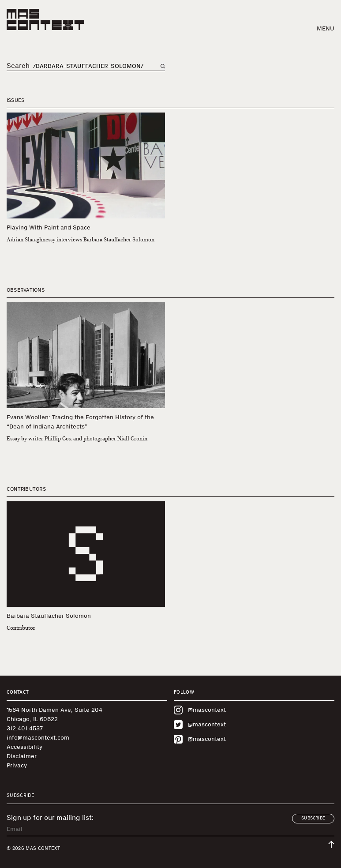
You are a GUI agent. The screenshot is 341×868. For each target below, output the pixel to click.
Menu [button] (326, 28)
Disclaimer (22, 756)
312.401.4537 (25, 728)
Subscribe (313, 818)
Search (18, 66)
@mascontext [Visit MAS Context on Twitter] (200, 725)
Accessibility (24, 747)
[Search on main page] (163, 66)
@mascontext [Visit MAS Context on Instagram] (200, 710)
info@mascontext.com (38, 738)
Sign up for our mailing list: (50, 818)
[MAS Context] (45, 19)
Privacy (17, 765)
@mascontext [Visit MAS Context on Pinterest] (200, 739)
